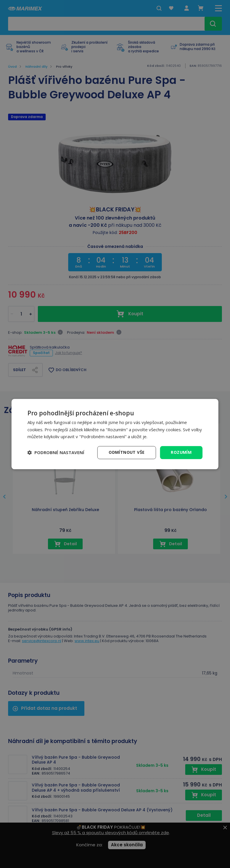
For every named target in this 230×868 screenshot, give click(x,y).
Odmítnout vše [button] (127, 452)
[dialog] (115, 434)
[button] (56, 453)
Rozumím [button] (181, 452)
